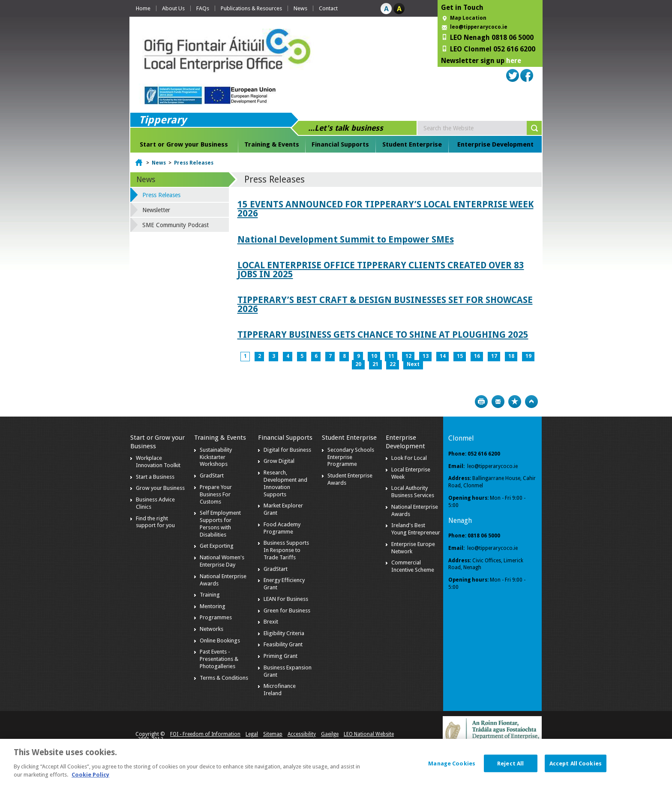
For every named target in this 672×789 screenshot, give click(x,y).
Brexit (271, 622)
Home (143, 8)
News (300, 8)
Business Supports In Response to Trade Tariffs (286, 550)
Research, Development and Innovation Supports (285, 483)
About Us (173, 8)
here (514, 61)
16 (477, 356)
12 (408, 356)
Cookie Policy (90, 775)
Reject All (510, 763)
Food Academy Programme (282, 528)
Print (481, 402)
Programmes (216, 617)
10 (374, 356)
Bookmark (515, 402)
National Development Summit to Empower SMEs (346, 239)
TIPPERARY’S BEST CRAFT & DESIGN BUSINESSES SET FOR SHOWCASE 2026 (385, 304)
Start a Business (155, 477)
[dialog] (336, 764)
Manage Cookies (452, 763)
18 (511, 356)
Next (413, 364)
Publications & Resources (251, 8)
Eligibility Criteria (284, 633)
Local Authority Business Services (413, 492)
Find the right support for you (155, 522)
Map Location (468, 18)
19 (528, 356)
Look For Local (409, 458)
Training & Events (272, 144)
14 (443, 356)
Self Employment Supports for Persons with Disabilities (220, 524)
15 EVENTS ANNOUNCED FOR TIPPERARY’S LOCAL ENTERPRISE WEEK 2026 (385, 209)
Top (531, 402)
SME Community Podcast (175, 225)
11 (391, 356)
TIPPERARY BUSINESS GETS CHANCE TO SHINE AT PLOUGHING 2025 (383, 334)
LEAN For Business (286, 599)
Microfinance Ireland (280, 690)
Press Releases (194, 163)
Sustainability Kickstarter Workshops (216, 457)
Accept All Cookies (576, 763)
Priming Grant (280, 656)
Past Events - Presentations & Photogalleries (219, 659)
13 (426, 356)
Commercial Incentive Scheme (413, 566)
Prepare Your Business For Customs (216, 494)
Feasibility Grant (283, 644)
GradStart (212, 475)
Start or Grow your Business (184, 144)
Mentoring (213, 606)
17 (494, 356)
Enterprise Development (495, 144)
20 (358, 364)
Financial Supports (340, 144)
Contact (328, 8)
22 (393, 364)
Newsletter (156, 210)
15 (460, 356)
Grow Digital (279, 461)
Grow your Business (160, 488)
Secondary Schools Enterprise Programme (351, 457)
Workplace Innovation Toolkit (158, 462)
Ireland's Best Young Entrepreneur (416, 529)
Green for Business (287, 610)
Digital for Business (287, 450)
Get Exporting (217, 546)
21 (375, 364)
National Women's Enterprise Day (222, 561)
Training (210, 595)
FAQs (203, 8)
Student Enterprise (412, 144)
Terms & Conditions (224, 678)
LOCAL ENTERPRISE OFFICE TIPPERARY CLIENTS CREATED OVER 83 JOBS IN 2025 (381, 270)
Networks (211, 629)
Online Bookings (220, 640)
